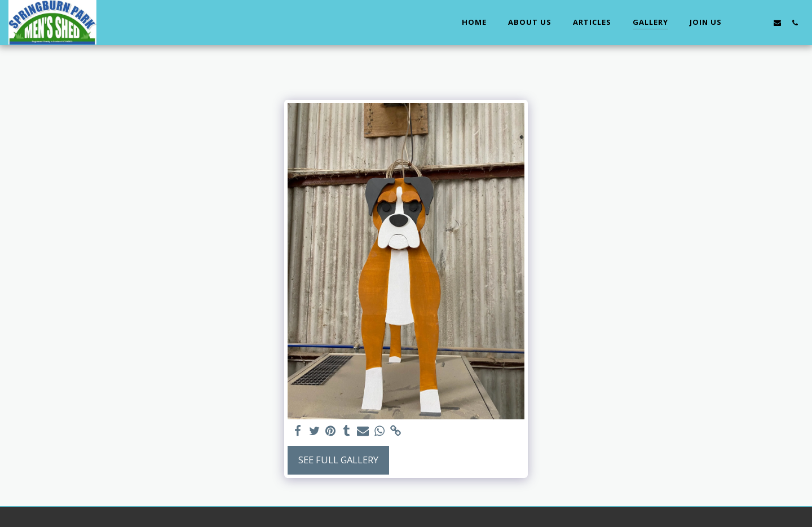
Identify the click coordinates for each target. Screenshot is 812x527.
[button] (742, 23)
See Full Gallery (338, 460)
